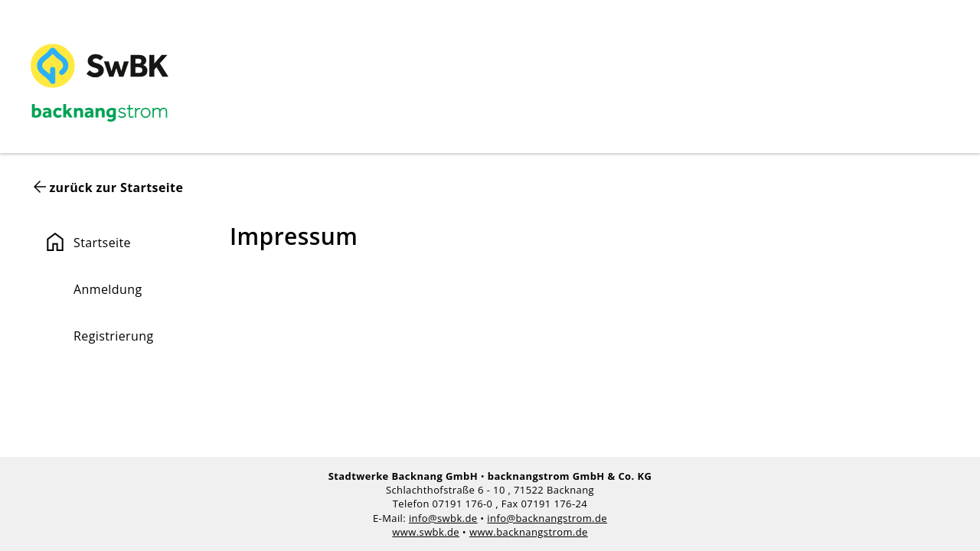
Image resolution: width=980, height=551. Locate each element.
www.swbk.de (426, 532)
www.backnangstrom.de (529, 532)
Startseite (87, 242)
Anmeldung (108, 289)
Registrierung (114, 336)
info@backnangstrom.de (547, 518)
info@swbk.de (443, 518)
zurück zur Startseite (116, 187)
